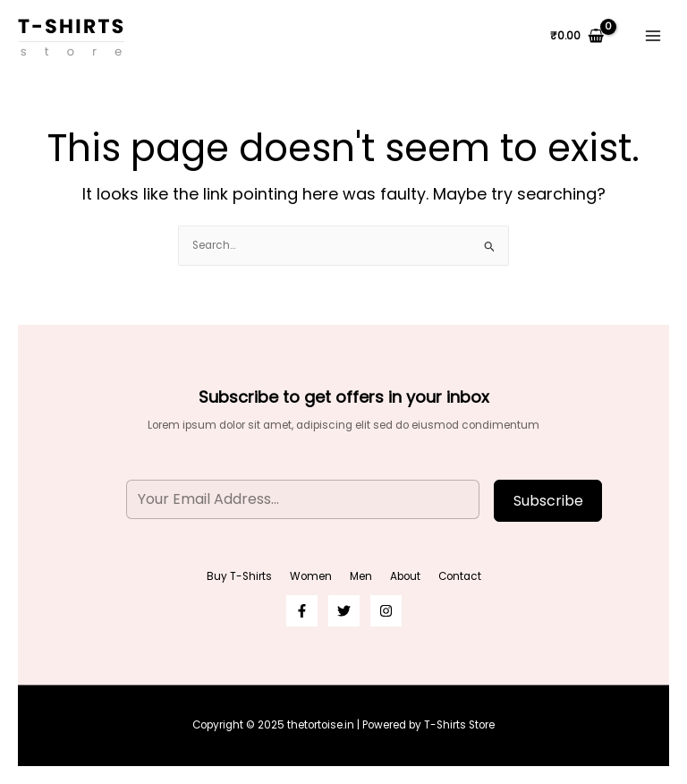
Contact (460, 576)
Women (311, 576)
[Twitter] (344, 611)
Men (361, 576)
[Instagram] (386, 611)
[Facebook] (302, 611)
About (405, 576)
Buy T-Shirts (239, 576)
